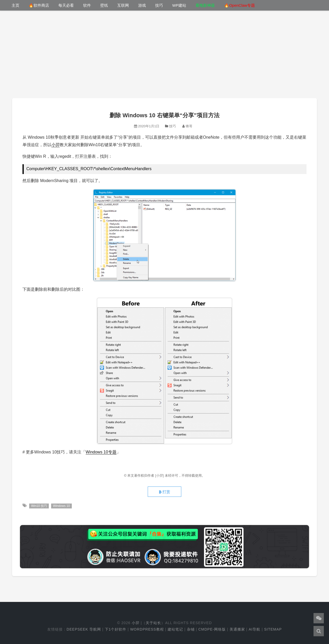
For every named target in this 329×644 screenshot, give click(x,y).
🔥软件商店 (39, 5)
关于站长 (153, 623)
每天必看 (66, 5)
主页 (15, 5)
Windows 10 (61, 506)
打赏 (165, 492)
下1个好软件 (116, 629)
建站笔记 (175, 629)
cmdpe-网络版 (212, 629)
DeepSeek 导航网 (84, 629)
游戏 (142, 5)
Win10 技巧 (39, 506)
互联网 (123, 5)
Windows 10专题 (101, 452)
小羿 (56, 145)
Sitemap (273, 629)
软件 (87, 5)
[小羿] (160, 476)
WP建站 (179, 5)
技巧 (159, 5)
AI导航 (254, 629)
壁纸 (104, 5)
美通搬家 (237, 629)
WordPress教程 (147, 629)
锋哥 (189, 126)
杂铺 (191, 629)
